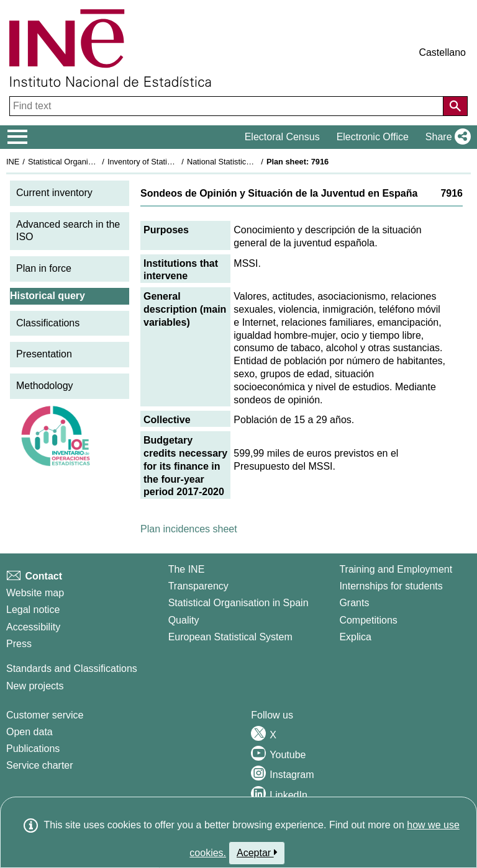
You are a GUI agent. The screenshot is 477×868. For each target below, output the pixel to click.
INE (13, 162)
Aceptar (257, 852)
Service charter (40, 765)
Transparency (198, 586)
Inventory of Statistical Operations (167, 162)
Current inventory (54, 193)
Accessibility (33, 627)
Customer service (45, 715)
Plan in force (44, 268)
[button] (446, 137)
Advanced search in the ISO (68, 231)
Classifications (48, 323)
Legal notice (33, 610)
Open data (30, 732)
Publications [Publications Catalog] (33, 749)
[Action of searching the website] (455, 106)
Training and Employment (396, 569)
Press (19, 644)
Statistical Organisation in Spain (84, 162)
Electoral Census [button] (282, 137)
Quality (184, 620)
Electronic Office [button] (373, 137)
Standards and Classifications (72, 669)
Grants (354, 603)
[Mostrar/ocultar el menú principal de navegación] (18, 137)
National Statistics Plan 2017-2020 (248, 162)
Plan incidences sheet (189, 529)
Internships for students (391, 586)
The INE (187, 569)
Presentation (44, 354)
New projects (35, 686)
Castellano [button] (442, 52)
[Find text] (228, 106)
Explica (355, 637)
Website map (35, 593)
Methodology (45, 386)
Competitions (368, 620)
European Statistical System (230, 637)
